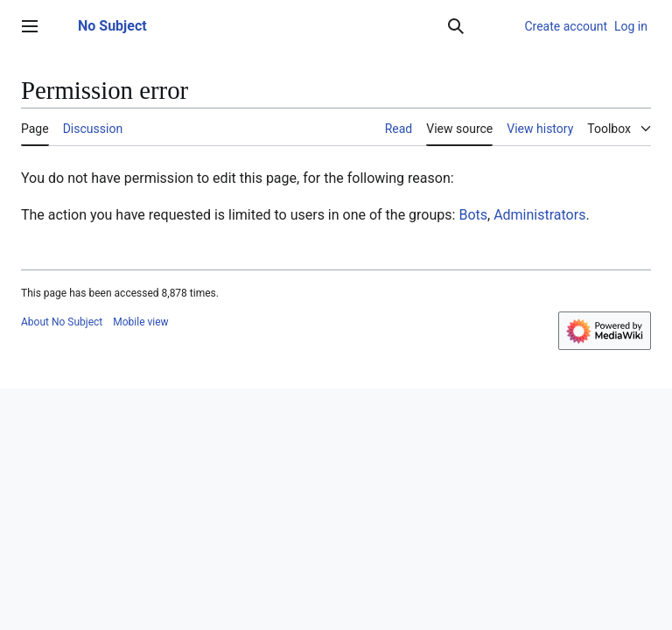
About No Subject (62, 322)
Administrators (539, 215)
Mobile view (140, 322)
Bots (473, 215)
